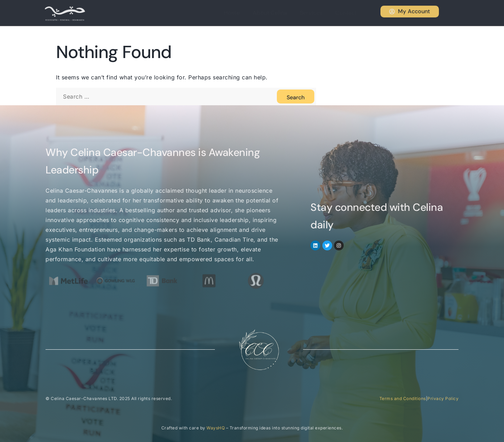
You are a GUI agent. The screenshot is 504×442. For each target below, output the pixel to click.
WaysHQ (216, 428)
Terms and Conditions (403, 398)
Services (316, 13)
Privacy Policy (443, 398)
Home (241, 13)
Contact (349, 13)
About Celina (277, 13)
